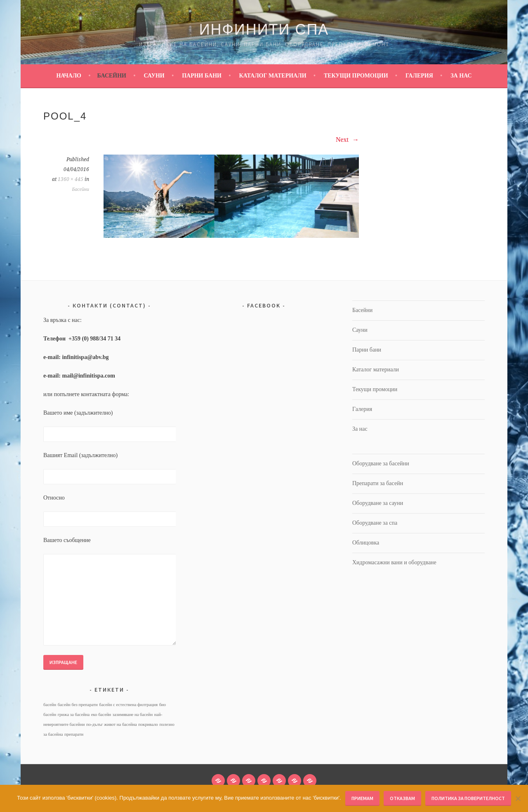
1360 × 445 (71, 179)
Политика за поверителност (468, 798)
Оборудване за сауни (378, 503)
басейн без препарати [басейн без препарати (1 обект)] (78, 705)
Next (347, 140)
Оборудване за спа (375, 523)
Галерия (419, 76)
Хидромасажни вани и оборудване (394, 562)
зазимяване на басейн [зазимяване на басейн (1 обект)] (133, 715)
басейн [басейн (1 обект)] (50, 705)
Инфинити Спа (264, 29)
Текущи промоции (356, 76)
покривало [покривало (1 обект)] (148, 724)
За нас (461, 76)
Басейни (112, 76)
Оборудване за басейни (381, 463)
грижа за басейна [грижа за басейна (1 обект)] (74, 715)
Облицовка (366, 543)
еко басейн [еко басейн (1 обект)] (101, 715)
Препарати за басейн (378, 483)
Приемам (362, 798)
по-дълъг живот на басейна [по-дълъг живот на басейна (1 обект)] (112, 724)
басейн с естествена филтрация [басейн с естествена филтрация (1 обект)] (128, 705)
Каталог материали (272, 76)
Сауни (154, 76)
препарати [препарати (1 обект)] (74, 734)
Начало (69, 76)
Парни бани (202, 76)
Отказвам (402, 798)
